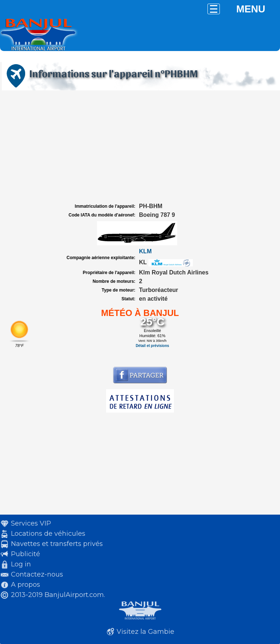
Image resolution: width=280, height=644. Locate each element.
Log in (21, 564)
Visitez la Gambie (145, 632)
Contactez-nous (37, 574)
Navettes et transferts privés (57, 544)
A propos (26, 585)
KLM (145, 251)
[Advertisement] (140, 147)
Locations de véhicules (48, 534)
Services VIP (31, 523)
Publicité (26, 554)
